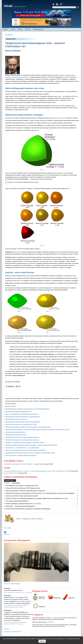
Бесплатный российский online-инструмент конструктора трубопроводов (28, 509)
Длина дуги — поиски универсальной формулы (20, 506)
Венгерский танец (11, 406)
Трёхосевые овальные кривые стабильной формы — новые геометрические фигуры (31, 445)
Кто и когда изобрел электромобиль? (17, 501)
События (28, 29)
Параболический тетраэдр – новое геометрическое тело (22, 437)
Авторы (20, 29)
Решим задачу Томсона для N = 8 (15, 432)
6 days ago (20, 607)
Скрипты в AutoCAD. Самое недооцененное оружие (22, 496)
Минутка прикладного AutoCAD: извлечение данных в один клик (26, 491)
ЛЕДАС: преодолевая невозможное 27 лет (14, 592)
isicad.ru (52, 618)
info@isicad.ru (51, 622)
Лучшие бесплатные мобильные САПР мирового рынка (23, 488)
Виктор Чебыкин (13, 50)
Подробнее (7, 629)
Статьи (13, 29)
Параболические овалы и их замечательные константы (22, 440)
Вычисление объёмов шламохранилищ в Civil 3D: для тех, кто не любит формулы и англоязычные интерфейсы (40, 493)
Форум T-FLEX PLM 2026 (12, 473)
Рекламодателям (38, 29)
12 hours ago (29, 592)
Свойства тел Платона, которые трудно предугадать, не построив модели (28, 427)
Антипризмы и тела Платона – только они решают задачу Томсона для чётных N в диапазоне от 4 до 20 (37, 430)
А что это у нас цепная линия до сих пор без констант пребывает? (25, 450)
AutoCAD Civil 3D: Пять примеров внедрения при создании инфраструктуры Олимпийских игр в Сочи (37, 498)
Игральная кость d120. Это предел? (16, 419)
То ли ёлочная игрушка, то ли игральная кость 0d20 (21, 424)
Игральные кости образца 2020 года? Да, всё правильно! (23, 422)
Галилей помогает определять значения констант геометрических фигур (27, 409)
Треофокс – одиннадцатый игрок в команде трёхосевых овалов (25, 442)
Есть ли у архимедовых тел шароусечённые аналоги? (22, 414)
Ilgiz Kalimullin (7, 588)
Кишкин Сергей (7, 596)
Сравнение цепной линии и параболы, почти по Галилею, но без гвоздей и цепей (30, 453)
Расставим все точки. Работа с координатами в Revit (22, 486)
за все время (16, 483)
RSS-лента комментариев (12, 584)
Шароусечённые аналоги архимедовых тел (18, 411)
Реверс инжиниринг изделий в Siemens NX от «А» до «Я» (24, 504)
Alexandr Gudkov (8, 610)
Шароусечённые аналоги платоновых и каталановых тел (23, 417)
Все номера (7, 528)
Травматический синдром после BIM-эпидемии (18, 464)
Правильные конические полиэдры (16, 435)
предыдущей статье (58, 118)
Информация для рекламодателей (13, 632)
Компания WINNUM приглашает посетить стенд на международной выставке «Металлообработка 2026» (36, 471)
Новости (6, 29)
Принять (42, 641)
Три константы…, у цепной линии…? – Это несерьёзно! (22, 448)
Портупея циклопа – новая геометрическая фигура (21, 455)
